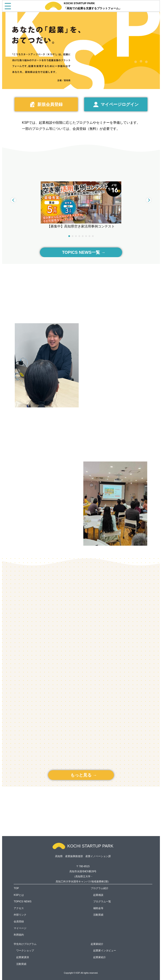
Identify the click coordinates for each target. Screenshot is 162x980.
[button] (149, 200)
